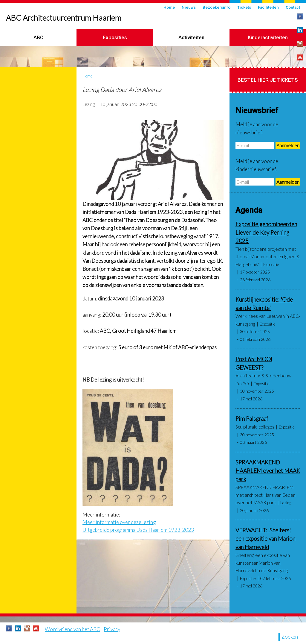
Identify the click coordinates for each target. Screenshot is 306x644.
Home (169, 7)
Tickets (244, 7)
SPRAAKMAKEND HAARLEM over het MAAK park (268, 471)
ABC (38, 37)
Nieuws (189, 7)
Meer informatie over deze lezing (119, 522)
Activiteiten (191, 37)
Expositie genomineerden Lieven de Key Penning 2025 (266, 233)
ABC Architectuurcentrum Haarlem (64, 18)
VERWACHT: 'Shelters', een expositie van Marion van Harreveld (265, 539)
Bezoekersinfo (217, 7)
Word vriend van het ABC (72, 629)
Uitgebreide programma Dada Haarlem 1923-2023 (138, 530)
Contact (293, 7)
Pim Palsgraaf (252, 419)
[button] (153, 160)
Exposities (115, 37)
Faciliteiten (268, 7)
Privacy (112, 629)
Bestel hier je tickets (268, 80)
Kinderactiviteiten (268, 37)
